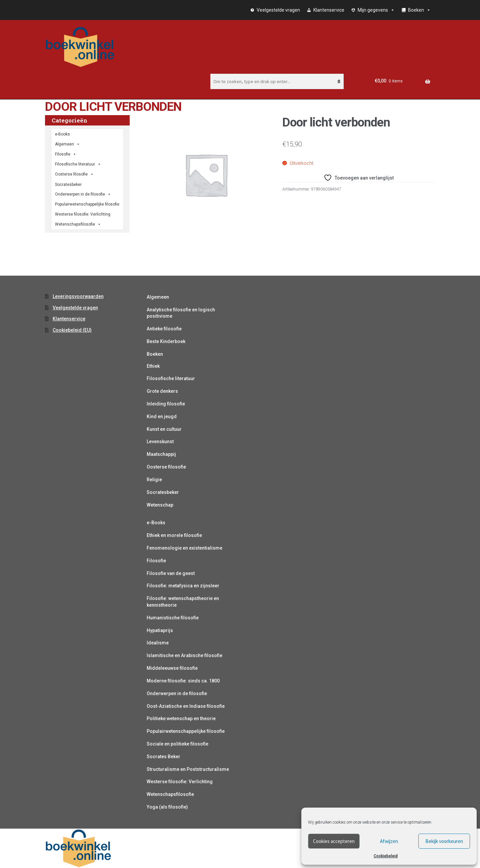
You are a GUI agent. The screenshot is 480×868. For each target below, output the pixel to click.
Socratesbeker (163, 492)
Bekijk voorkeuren (444, 841)
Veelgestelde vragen (278, 10)
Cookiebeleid (386, 856)
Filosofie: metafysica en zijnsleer (183, 586)
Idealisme (158, 643)
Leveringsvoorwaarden (78, 296)
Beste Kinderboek (166, 341)
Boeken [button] (419, 10)
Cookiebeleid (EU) (72, 330)
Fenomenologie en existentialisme (184, 548)
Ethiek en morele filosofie (174, 535)
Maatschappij (161, 454)
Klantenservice (329, 10)
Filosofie (66, 154)
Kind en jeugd (162, 416)
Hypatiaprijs (160, 630)
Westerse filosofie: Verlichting (83, 214)
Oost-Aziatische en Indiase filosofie (186, 706)
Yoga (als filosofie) (167, 807)
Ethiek (153, 366)
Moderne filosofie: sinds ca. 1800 (183, 681)
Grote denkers (162, 391)
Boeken (155, 354)
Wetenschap (160, 505)
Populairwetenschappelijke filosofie (87, 204)
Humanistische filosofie (173, 618)
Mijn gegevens (376, 10)
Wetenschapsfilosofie (78, 224)
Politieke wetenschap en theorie (181, 718)
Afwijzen (389, 841)
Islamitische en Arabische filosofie (184, 655)
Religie (154, 480)
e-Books (62, 134)
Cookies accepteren (334, 841)
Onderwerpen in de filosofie (83, 194)
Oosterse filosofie (74, 174)
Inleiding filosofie (166, 404)
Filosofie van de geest (171, 573)
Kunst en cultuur (164, 429)
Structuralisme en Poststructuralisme (188, 769)
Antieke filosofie (164, 329)
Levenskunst (160, 442)
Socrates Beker (163, 757)
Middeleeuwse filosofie (172, 668)
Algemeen (158, 297)
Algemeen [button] (67, 144)
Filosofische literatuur (78, 164)
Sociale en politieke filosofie (177, 744)
